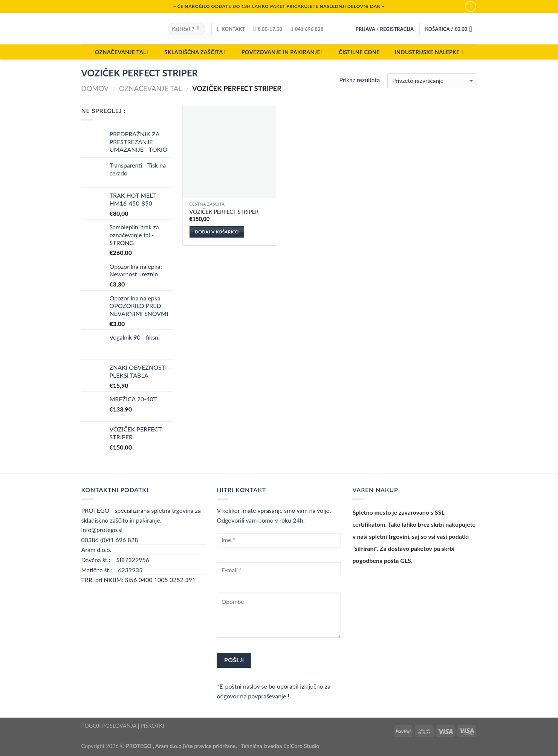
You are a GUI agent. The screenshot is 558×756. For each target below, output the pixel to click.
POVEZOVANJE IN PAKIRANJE (283, 52)
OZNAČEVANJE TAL (122, 52)
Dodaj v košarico (217, 232)
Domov (95, 88)
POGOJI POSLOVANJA (109, 726)
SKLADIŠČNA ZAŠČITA (196, 52)
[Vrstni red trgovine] (432, 81)
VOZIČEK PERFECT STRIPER (224, 212)
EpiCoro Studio (301, 746)
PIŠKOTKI (152, 726)
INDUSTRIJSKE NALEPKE (429, 52)
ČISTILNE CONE (359, 52)
